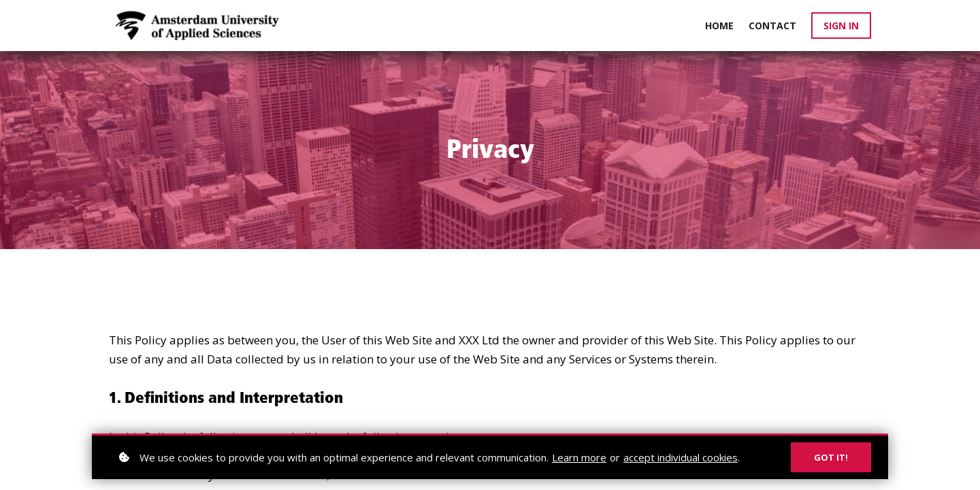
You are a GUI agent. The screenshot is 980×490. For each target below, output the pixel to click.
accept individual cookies (681, 457)
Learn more (579, 457)
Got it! (831, 457)
